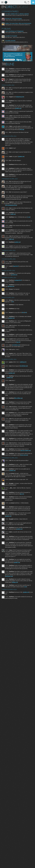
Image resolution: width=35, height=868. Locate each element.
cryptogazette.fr (18, 280)
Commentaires (10, 11)
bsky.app (22, 129)
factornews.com (9, 576)
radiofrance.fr (23, 362)
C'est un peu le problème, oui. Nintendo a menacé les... (17, 33)
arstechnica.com (16, 345)
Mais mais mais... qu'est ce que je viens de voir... (15, 37)
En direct (9, 7)
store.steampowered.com (11, 205)
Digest (23, 7)
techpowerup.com (20, 97)
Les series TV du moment (11, 36)
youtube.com (18, 108)
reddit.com (13, 214)
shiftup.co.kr (15, 582)
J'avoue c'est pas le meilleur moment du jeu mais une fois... (18, 20)
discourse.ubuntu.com (26, 451)
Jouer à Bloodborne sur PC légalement (14, 31)
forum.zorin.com (24, 455)
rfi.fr (13, 302)
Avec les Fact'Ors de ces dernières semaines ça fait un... (17, 42)
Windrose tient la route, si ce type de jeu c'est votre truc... (17, 15)
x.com (29, 217)
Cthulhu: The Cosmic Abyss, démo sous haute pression (18, 23)
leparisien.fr (16, 266)
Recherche (25, 2)
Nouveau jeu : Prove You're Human (13, 19)
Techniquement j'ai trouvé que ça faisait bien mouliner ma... (18, 25)
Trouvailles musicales (10, 41)
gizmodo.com (11, 286)
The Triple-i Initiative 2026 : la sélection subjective (17, 14)
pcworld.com (14, 275)
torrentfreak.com (24, 366)
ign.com (18, 342)
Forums (6, 29)
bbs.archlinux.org (18, 398)
